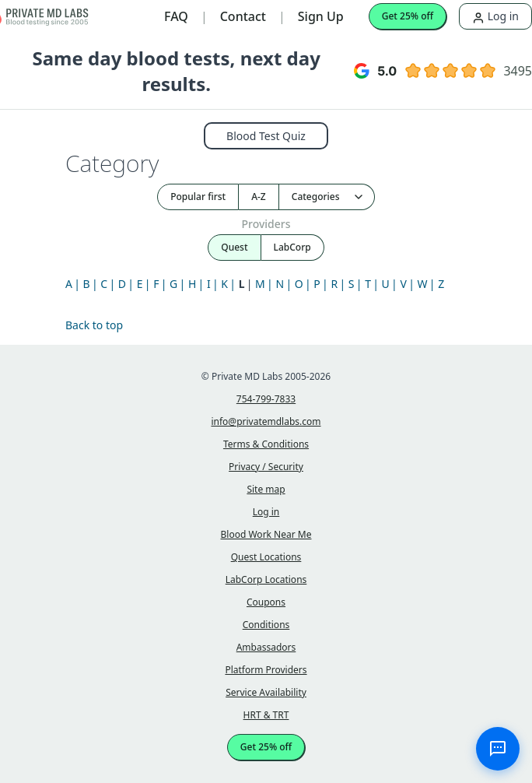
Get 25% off (408, 16)
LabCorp (292, 247)
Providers (266, 224)
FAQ (176, 16)
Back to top (94, 325)
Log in (495, 16)
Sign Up (321, 16)
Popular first (198, 197)
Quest (234, 247)
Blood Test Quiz (266, 136)
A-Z (259, 197)
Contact (243, 16)
